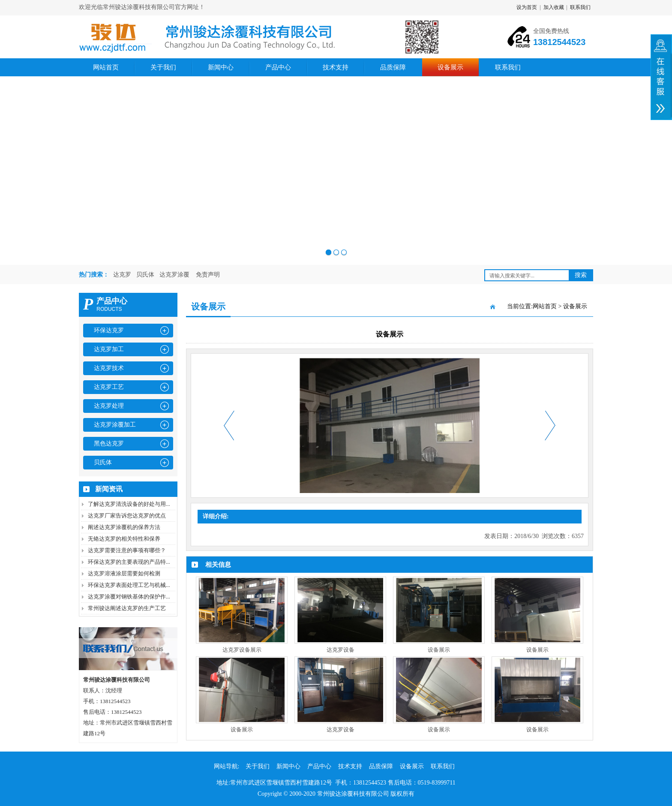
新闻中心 (221, 67)
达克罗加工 (109, 349)
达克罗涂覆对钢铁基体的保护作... (129, 597)
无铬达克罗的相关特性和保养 (124, 539)
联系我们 (580, 7)
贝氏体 (145, 275)
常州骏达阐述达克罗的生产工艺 (127, 608)
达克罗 (122, 275)
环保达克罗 (109, 330)
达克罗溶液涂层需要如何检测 (124, 573)
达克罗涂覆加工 (115, 425)
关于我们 (163, 67)
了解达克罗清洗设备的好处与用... (129, 504)
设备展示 (450, 67)
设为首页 (527, 7)
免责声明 (208, 275)
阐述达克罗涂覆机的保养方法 (124, 527)
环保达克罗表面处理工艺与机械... (129, 585)
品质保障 (393, 67)
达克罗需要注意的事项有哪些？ (127, 550)
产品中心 (278, 67)
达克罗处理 (109, 406)
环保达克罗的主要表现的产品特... (129, 562)
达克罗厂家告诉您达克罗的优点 (127, 516)
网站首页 (106, 67)
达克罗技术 (109, 368)
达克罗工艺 (109, 387)
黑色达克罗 (109, 444)
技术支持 (336, 67)
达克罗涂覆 (174, 275)
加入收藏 (554, 7)
